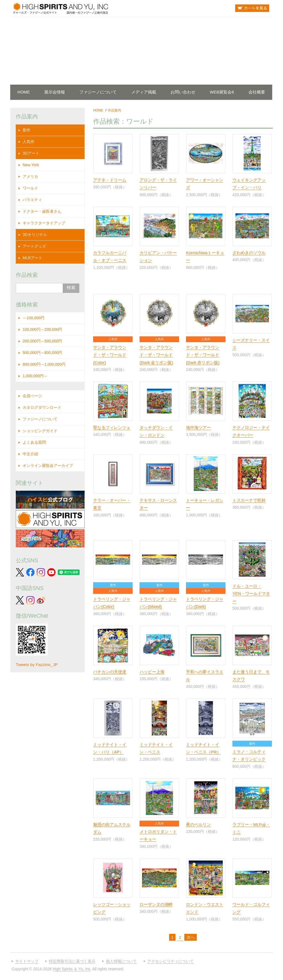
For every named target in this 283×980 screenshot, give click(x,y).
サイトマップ (27, 961)
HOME (24, 92)
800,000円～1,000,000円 (44, 364)
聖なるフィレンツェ (112, 427)
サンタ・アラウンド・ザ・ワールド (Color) (110, 355)
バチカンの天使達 (110, 672)
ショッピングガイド (40, 431)
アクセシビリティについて (171, 961)
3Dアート (31, 153)
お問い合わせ (183, 92)
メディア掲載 (144, 92)
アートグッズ (34, 246)
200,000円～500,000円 (42, 341)
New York (31, 165)
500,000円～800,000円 (42, 353)
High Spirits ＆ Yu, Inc (72, 969)
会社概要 (257, 92)
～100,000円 (34, 318)
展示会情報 (55, 92)
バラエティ (32, 200)
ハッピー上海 (152, 672)
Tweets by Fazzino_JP (37, 665)
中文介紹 (30, 454)
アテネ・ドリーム (110, 180)
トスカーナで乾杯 (249, 500)
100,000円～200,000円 (42, 329)
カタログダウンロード (42, 407)
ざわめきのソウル (249, 253)
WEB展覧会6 (222, 92)
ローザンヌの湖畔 (156, 904)
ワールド (30, 188)
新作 (27, 130)
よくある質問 (34, 442)
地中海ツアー (198, 427)
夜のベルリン (198, 824)
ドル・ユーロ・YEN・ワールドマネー (251, 594)
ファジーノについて (98, 92)
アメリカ (30, 176)
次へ (191, 937)
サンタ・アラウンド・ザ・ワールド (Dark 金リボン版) (156, 355)
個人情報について (121, 961)
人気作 (28, 142)
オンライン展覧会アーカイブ (48, 466)
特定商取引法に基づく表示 (72, 961)
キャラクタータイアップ (44, 223)
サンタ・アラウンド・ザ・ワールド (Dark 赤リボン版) (203, 355)
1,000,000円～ (35, 376)
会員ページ (32, 396)
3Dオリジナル (35, 235)
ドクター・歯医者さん (42, 211)
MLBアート (32, 258)
